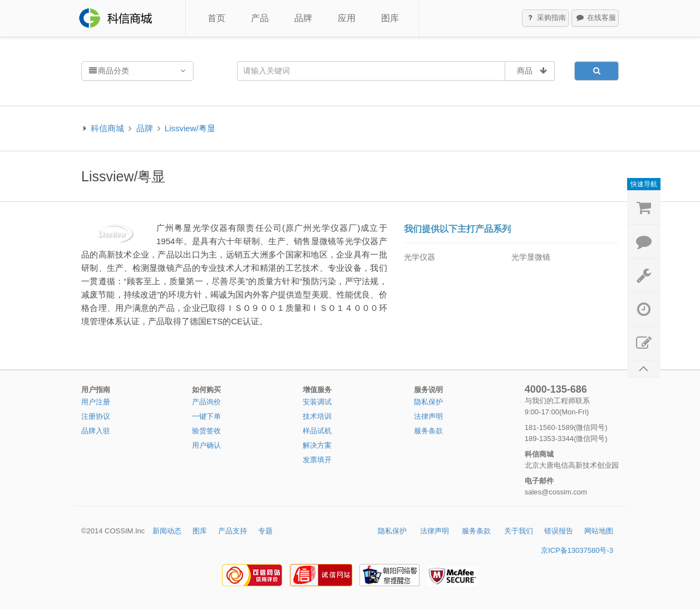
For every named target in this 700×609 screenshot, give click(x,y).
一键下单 (206, 416)
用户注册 (96, 402)
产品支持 (233, 531)
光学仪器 (420, 257)
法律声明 (428, 416)
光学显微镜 (531, 257)
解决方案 (317, 445)
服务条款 (428, 431)
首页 (216, 18)
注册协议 (96, 416)
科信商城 (107, 128)
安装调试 (317, 402)
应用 (347, 18)
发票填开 (317, 460)
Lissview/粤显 (190, 128)
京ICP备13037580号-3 (577, 550)
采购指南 (546, 18)
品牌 (303, 18)
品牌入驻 (96, 431)
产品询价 (206, 402)
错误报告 (559, 531)
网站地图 (599, 531)
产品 (260, 18)
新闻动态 (167, 531)
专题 (265, 531)
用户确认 (206, 445)
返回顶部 (644, 369)
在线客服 (595, 18)
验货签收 (206, 431)
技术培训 (317, 416)
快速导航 (644, 184)
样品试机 (317, 431)
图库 (390, 18)
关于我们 (519, 531)
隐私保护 (428, 402)
